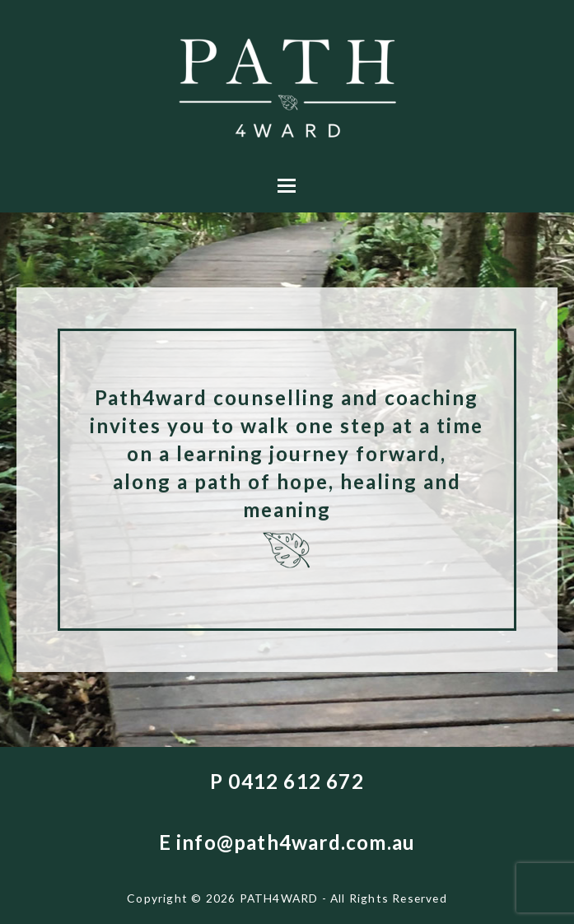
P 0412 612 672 (287, 781)
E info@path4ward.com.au (287, 842)
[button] (287, 185)
